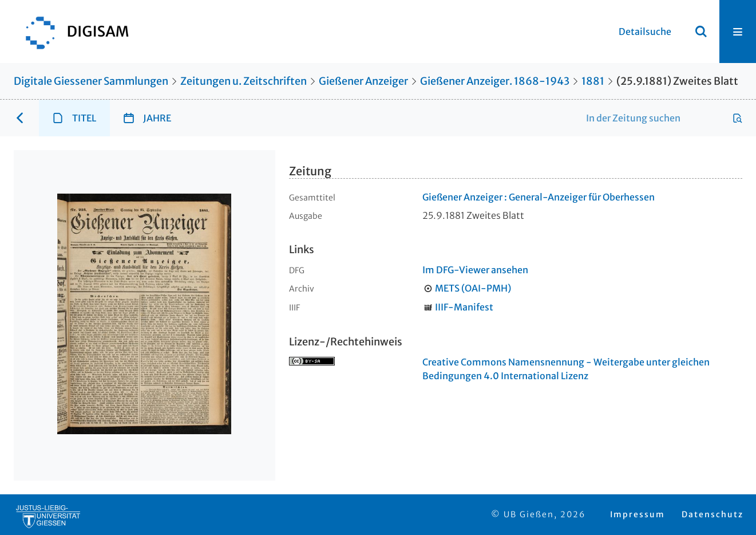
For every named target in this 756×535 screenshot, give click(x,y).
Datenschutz (713, 514)
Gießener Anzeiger (363, 81)
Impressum (638, 514)
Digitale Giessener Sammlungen (91, 81)
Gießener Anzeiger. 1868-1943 (495, 81)
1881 (593, 81)
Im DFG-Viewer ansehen (475, 270)
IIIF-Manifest (464, 307)
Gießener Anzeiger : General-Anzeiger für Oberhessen (539, 197)
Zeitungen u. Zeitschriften (244, 81)
